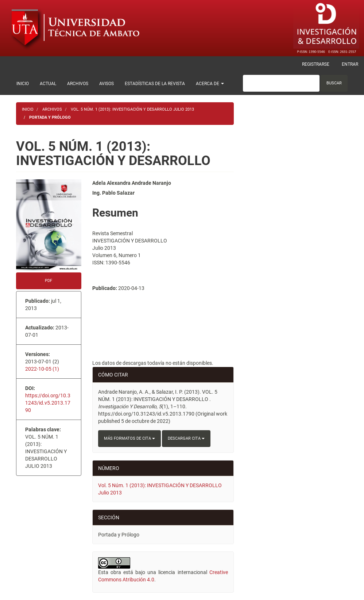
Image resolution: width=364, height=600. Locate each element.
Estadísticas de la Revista (155, 84)
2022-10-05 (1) (42, 369)
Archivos (78, 84)
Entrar (350, 64)
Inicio (23, 84)
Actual (48, 84)
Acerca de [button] (210, 84)
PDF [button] (49, 281)
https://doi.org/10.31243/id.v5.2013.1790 (48, 403)
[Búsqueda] (281, 83)
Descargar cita (186, 438)
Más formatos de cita (129, 438)
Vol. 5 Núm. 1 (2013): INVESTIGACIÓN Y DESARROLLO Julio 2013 (132, 109)
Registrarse (316, 64)
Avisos (107, 84)
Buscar (334, 83)
